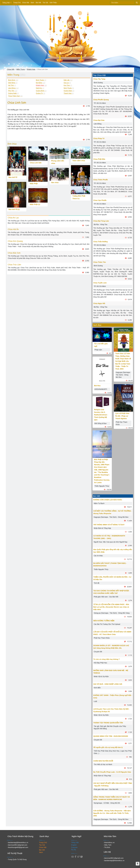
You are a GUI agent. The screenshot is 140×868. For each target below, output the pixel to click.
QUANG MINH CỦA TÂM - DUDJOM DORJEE (111, 736)
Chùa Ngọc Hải (99, 303)
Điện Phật (34, 184)
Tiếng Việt (6, 3)
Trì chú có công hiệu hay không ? (107, 659)
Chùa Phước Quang (101, 100)
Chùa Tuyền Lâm (100, 283)
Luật (95, 701)
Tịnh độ (96, 583)
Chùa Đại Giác (99, 120)
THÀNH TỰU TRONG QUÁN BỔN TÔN (108, 723)
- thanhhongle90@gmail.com (18, 847)
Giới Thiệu (53, 3)
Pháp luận (98, 350)
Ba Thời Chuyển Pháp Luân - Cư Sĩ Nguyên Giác (112, 772)
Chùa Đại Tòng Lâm (101, 221)
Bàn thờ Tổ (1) (14, 209)
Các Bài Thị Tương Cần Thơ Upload (107, 624)
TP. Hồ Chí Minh (100, 103)
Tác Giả (45, 3)
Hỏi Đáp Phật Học (100, 663)
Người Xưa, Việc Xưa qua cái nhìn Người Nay (111, 542)
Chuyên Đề (98, 652)
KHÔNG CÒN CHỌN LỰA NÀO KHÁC (108, 500)
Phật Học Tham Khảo (102, 638)
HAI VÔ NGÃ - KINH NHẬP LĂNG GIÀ (108, 684)
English (74, 845)
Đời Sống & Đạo (101, 423)
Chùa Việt (26, 3)
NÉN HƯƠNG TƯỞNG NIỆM (104, 621)
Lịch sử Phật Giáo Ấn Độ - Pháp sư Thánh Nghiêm (122, 416)
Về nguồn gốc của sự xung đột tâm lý (108, 747)
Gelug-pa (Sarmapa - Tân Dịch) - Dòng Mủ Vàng (112, 613)
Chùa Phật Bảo (99, 159)
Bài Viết (38, 3)
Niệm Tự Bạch (99, 503)
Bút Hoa (97, 386)
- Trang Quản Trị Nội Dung (17, 859)
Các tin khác (98, 556)
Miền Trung (21, 69)
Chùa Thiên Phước (101, 180)
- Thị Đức (107, 847)
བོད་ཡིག (74, 850)
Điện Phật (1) (35, 204)
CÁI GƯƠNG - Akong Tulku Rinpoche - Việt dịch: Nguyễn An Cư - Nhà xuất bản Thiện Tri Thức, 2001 (112, 813)
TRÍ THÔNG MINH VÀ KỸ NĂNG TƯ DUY (109, 525)
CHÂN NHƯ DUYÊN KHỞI (103, 761)
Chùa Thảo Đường (100, 242)
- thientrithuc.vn (109, 843)
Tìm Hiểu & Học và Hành (103, 764)
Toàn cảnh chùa (79, 161)
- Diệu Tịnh (107, 845)
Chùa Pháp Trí (99, 139)
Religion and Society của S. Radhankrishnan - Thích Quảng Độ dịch (101, 415)
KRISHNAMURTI (101, 389)
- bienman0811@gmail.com (17, 845)
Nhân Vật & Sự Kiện (101, 677)
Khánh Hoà (31, 69)
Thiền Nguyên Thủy (102, 486)
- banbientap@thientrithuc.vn (18, 843)
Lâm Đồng (98, 124)
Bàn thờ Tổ (13, 177)
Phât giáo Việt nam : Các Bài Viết (106, 597)
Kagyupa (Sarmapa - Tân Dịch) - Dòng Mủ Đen (123, 375)
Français (74, 847)
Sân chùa (55, 183)
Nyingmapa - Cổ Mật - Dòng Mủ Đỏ (107, 803)
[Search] (122, 3)
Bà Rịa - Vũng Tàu (101, 224)
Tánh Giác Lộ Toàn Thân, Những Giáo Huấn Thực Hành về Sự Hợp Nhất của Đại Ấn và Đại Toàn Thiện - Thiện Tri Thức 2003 (123, 361)
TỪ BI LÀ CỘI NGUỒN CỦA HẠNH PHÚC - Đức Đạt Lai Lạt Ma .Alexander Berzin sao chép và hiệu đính (111, 607)
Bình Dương (98, 83)
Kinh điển (97, 688)
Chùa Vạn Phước (100, 200)
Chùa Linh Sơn (36, 163)
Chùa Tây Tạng (99, 79)
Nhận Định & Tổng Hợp (102, 528)
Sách (32, 3)
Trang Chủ (17, 3)
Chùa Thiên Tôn (100, 262)
